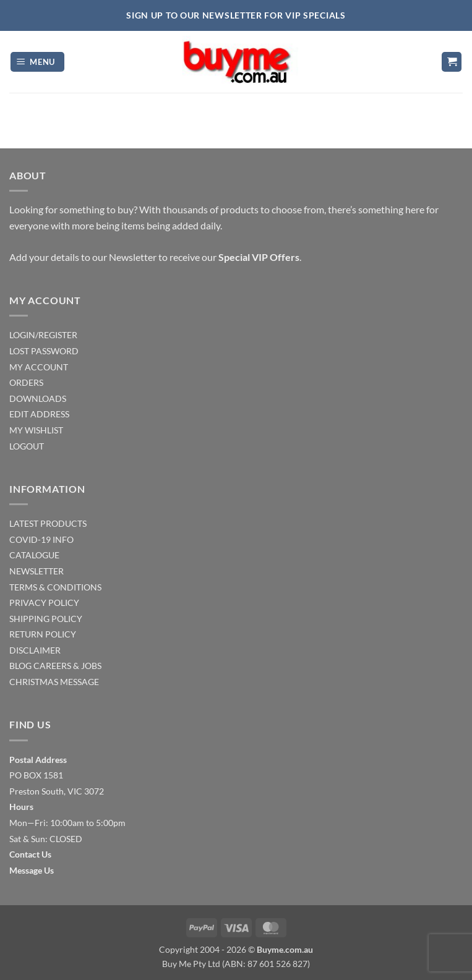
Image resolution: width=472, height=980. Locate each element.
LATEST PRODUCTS (48, 523)
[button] (38, 62)
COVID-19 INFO (41, 539)
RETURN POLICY (43, 634)
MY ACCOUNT (39, 367)
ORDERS (26, 382)
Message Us (32, 870)
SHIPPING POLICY (46, 619)
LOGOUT (27, 446)
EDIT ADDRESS (39, 414)
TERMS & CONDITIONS (55, 587)
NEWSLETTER (36, 571)
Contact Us (30, 854)
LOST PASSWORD (44, 351)
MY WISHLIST (36, 430)
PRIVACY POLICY (44, 603)
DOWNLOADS (38, 398)
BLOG (20, 666)
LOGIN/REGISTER (43, 335)
